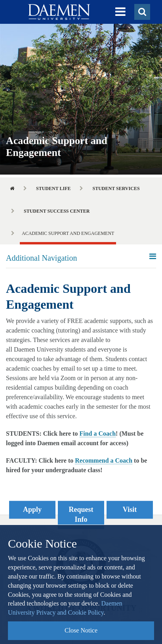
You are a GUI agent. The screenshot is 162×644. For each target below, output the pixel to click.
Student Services (116, 188)
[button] (120, 12)
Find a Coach (98, 433)
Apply (32, 509)
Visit (130, 509)
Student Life (53, 188)
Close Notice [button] (81, 630)
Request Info (81, 515)
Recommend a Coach (104, 460)
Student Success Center (57, 211)
